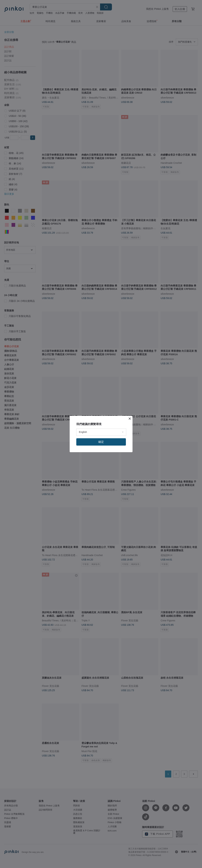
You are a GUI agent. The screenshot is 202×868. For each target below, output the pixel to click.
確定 (101, 442)
